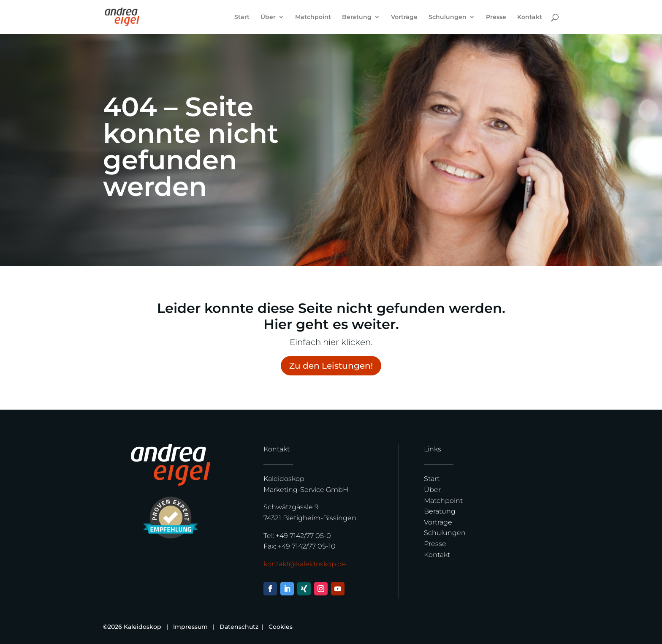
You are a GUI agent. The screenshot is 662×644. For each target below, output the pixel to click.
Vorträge (404, 17)
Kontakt (530, 17)
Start (242, 17)
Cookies (281, 627)
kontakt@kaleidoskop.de (305, 564)
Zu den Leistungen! (331, 366)
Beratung (357, 17)
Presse (496, 17)
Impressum (190, 627)
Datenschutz (240, 627)
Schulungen (448, 17)
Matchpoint (313, 17)
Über (268, 17)
